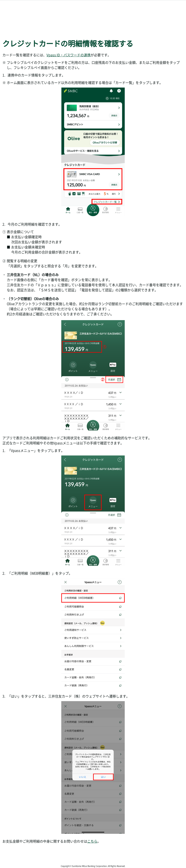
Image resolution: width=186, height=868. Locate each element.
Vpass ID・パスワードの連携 (69, 55)
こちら (92, 841)
